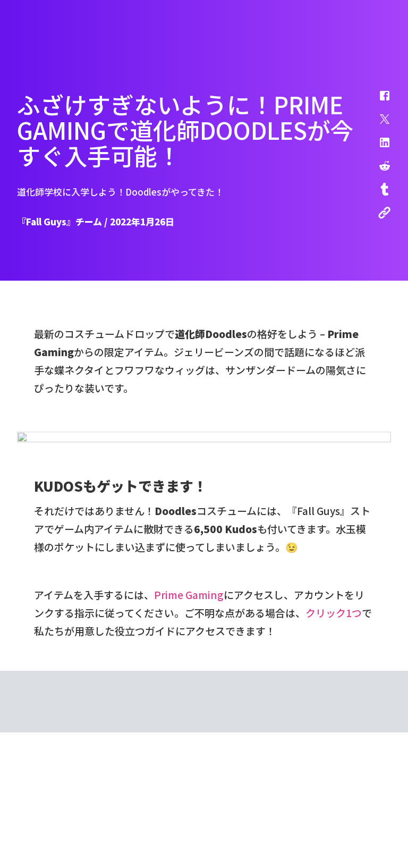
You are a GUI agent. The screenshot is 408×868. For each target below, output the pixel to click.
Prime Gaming (189, 790)
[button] (378, 101)
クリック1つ (334, 808)
